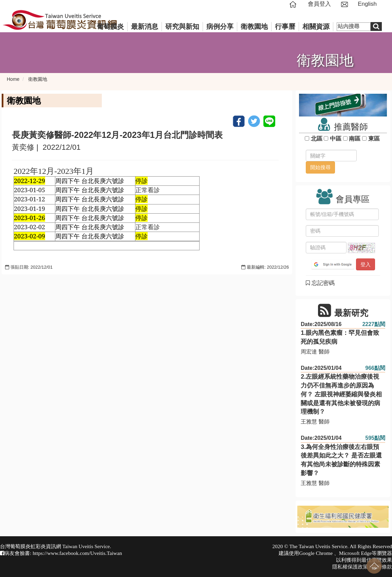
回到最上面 (374, 566)
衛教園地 (254, 26)
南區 (355, 139)
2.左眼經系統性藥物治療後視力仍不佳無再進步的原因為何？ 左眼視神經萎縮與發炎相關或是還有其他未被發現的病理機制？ (341, 394)
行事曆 (285, 26)
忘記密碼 (320, 283)
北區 (316, 139)
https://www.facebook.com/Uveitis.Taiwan (77, 553)
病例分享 (220, 26)
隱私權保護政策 (350, 567)
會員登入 (319, 4)
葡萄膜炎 (110, 26)
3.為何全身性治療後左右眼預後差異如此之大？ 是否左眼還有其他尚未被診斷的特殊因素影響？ (341, 460)
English (367, 4)
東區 (374, 139)
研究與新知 (182, 26)
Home (13, 79)
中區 (335, 139)
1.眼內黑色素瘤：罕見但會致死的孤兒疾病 (340, 337)
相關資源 (316, 26)
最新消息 (145, 26)
